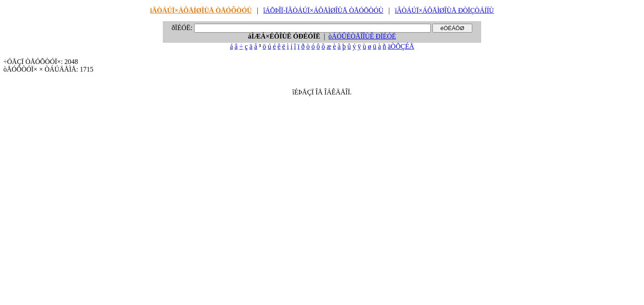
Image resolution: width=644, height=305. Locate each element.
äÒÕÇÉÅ (401, 46)
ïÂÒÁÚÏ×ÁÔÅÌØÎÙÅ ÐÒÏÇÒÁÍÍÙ (444, 10)
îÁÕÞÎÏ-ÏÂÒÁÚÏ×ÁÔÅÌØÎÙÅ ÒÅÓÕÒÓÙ (323, 10)
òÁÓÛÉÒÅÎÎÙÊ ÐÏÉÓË (362, 36)
